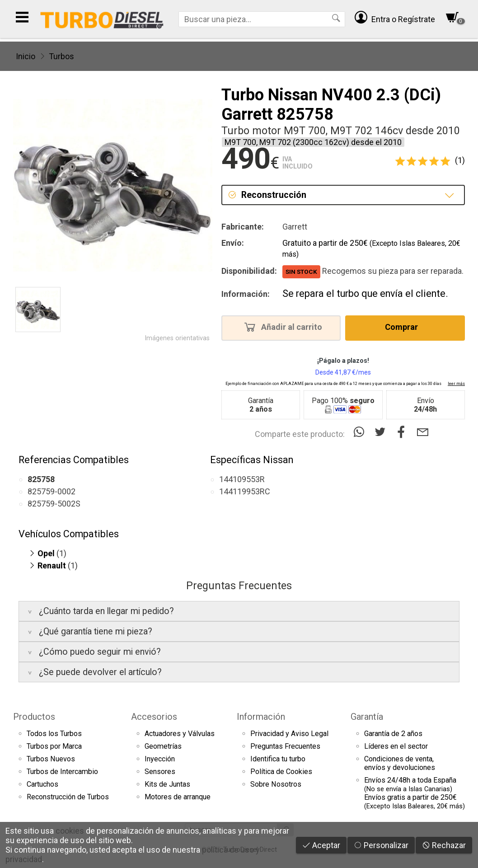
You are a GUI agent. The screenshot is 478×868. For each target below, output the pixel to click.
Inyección (160, 759)
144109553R (242, 479)
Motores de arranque (178, 797)
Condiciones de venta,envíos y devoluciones (400, 763)
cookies (70, 831)
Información (261, 717)
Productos (34, 717)
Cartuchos (42, 784)
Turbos (61, 56)
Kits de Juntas (167, 784)
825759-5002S (54, 504)
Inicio (26, 56)
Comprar (404, 327)
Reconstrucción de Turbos (68, 797)
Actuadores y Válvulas (180, 734)
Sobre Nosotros (276, 784)
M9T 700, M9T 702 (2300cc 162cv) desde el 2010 (313, 142)
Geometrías (163, 746)
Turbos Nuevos (51, 759)
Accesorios (154, 717)
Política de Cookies (281, 772)
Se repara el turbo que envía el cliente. (365, 293)
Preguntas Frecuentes (285, 746)
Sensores (160, 772)
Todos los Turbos (54, 734)
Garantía (367, 717)
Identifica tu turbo (278, 759)
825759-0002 (52, 491)
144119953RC (245, 491)
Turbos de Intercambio (62, 772)
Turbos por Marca (54, 746)
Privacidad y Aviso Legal (289, 734)
